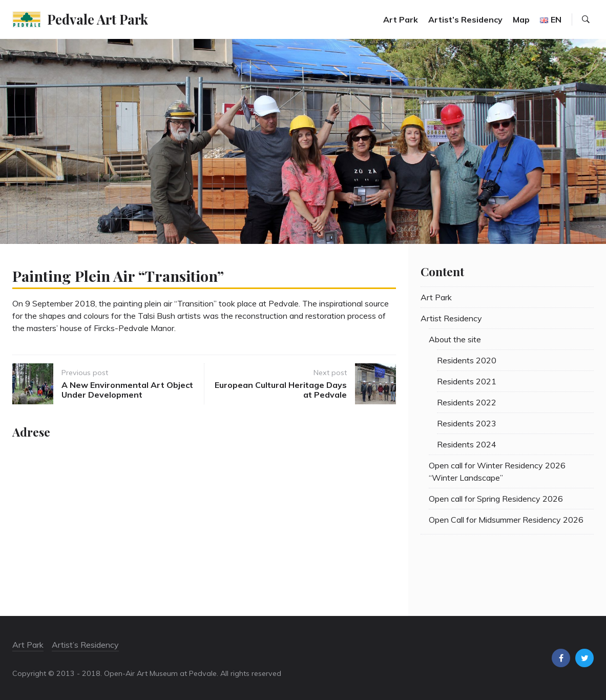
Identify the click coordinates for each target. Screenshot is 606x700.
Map (521, 19)
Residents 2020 (467, 360)
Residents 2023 (467, 423)
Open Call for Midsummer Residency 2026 (506, 520)
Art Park (401, 19)
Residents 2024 (467, 444)
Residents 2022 (467, 402)
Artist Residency (451, 318)
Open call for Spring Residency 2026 (496, 499)
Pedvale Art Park (98, 19)
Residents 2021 (467, 381)
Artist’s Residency (465, 19)
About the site (455, 339)
